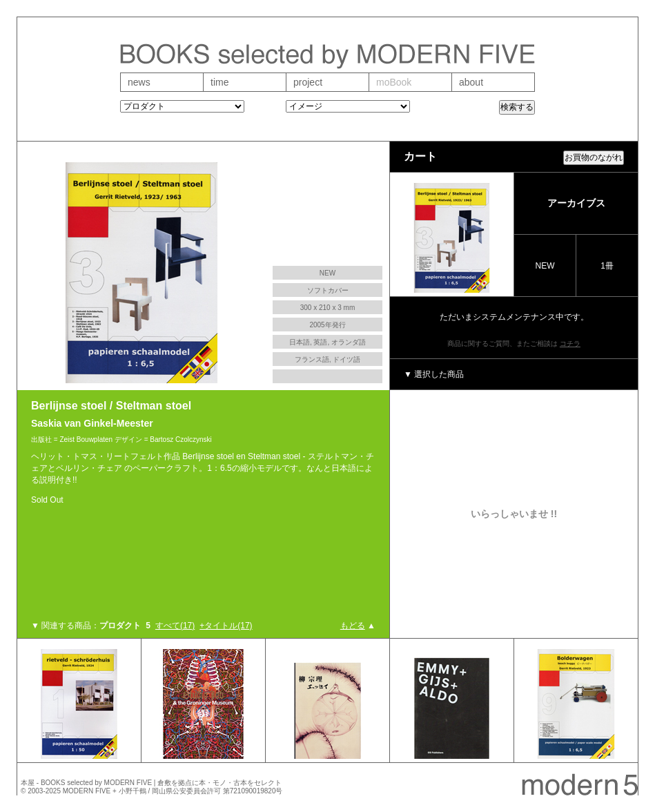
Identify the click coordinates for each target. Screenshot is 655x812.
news (139, 82)
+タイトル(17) (226, 626)
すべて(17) (175, 626)
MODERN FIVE (87, 791)
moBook (394, 82)
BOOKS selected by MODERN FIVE (96, 783)
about (471, 82)
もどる (353, 626)
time (219, 82)
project (308, 82)
